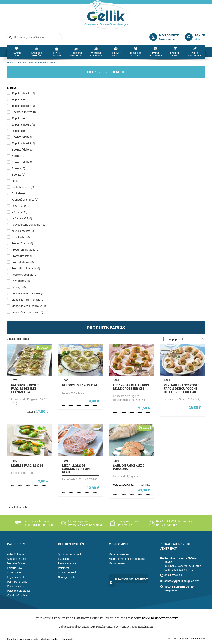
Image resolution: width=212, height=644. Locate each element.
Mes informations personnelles (127, 559)
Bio (15, 181)
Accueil (14, 63)
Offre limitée (21, 237)
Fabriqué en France (25, 200)
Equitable (19, 193)
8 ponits (18, 175)
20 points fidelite (23, 124)
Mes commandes (119, 554)
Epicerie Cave (175, 55)
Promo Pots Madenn (26, 268)
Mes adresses (117, 563)
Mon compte (169, 35)
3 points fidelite (23, 137)
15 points (19, 99)
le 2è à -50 (19, 212)
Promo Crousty (23, 256)
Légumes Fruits (116, 55)
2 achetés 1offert (24, 112)
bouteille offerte (23, 187)
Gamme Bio (17, 55)
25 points (19, 131)
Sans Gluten (21, 281)
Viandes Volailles (96, 55)
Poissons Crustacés (76, 55)
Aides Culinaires (195, 55)
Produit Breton (22, 243)
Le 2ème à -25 (22, 218)
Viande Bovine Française (28, 293)
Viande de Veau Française (29, 306)
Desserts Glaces (136, 55)
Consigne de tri (67, 577)
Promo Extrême (23, 262)
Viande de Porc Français (28, 300)
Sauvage (19, 287)
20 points (19, 118)
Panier (200, 35)
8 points (18, 168)
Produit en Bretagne (25, 250)
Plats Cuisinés (57, 55)
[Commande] (184, 339)
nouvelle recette (23, 231)
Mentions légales (49, 639)
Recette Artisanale (24, 275)
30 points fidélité (23, 143)
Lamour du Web (197, 639)
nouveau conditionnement (29, 225)
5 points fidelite (23, 149)
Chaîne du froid (67, 572)
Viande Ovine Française (27, 312)
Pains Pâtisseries (156, 55)
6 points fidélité (23, 162)
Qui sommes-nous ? (70, 554)
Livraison (63, 559)
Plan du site (67, 639)
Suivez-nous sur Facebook (130, 579)
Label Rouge (21, 206)
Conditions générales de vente (22, 639)
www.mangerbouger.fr (160, 618)
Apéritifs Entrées (37, 55)
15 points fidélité (23, 106)
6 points (18, 156)
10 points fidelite (23, 93)
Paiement (64, 568)
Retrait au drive (67, 563)
